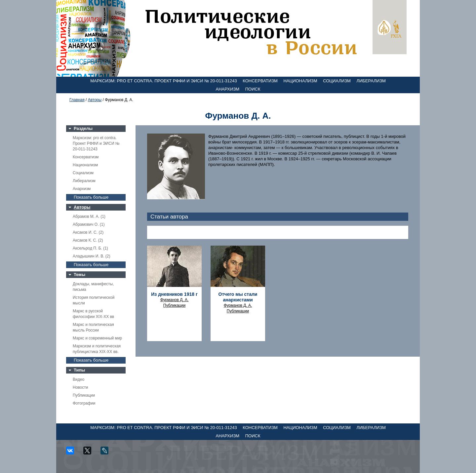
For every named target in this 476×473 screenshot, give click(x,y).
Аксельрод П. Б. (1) (90, 248)
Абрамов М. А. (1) (89, 217)
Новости (80, 387)
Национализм (300, 81)
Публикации (84, 395)
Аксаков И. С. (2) (88, 232)
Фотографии (84, 403)
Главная (77, 100)
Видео (79, 379)
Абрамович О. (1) (89, 224)
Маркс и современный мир (97, 338)
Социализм (337, 81)
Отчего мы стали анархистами (238, 297)
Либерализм (371, 81)
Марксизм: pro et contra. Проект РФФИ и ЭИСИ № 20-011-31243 (164, 81)
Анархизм (228, 89)
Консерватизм (260, 81)
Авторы (95, 100)
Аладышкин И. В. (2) (91, 256)
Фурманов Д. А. (175, 300)
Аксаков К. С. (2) (88, 240)
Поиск (253, 89)
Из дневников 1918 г (174, 294)
